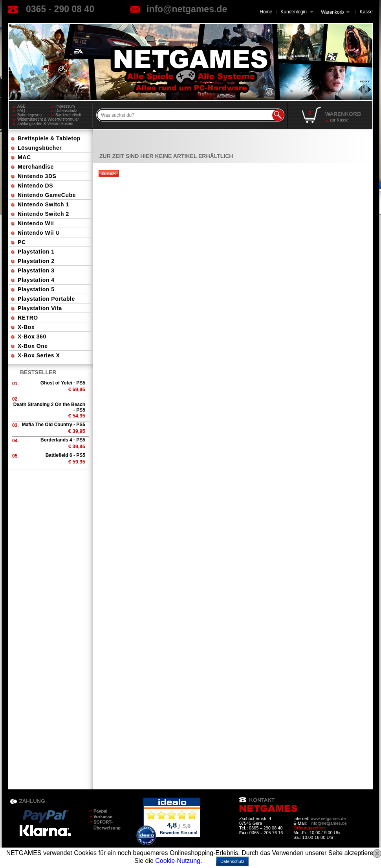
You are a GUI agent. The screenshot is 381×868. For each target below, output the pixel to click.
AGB (21, 106)
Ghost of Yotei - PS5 (63, 383)
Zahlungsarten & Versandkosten (45, 124)
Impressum (65, 106)
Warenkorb (332, 12)
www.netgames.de (328, 818)
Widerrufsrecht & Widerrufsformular (48, 119)
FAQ (21, 111)
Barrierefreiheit (68, 115)
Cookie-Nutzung (178, 861)
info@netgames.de (187, 9)
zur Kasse (339, 120)
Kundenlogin (297, 12)
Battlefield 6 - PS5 (65, 455)
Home (266, 12)
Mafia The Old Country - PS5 (54, 425)
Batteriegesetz (30, 115)
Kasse (366, 12)
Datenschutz (66, 111)
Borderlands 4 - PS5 (63, 440)
